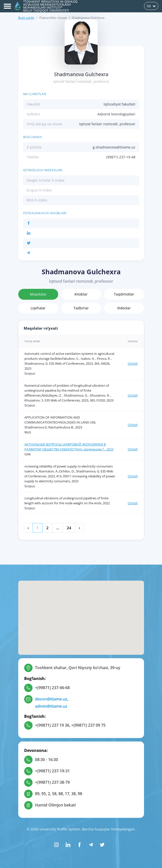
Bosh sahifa (26, 18)
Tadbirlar (81, 308)
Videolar (124, 308)
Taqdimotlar (124, 294)
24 (69, 528)
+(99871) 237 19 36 (52, 725)
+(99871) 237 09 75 (88, 725)
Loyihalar (38, 308)
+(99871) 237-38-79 (52, 782)
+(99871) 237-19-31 (52, 771)
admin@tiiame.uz (51, 706)
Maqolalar (38, 294)
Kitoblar (81, 294)
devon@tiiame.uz (51, 699)
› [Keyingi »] (80, 528)
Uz (151, 6)
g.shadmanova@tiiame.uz (114, 147)
